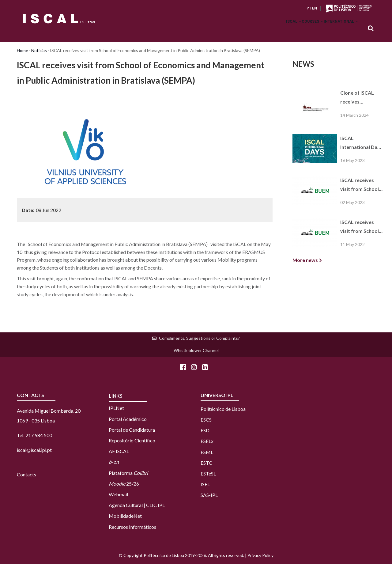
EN (315, 8)
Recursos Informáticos (132, 527)
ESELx (207, 441)
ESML (207, 452)
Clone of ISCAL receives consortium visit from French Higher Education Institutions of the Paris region (361, 98)
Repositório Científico (132, 440)
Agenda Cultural (126, 505)
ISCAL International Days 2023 (361, 143)
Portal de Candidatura (132, 430)
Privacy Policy (260, 555)
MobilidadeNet (125, 516)
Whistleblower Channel (196, 350)
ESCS (206, 420)
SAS (205, 495)
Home (23, 50)
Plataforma (128, 473)
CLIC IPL (155, 505)
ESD (205, 430)
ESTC (206, 463)
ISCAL (280, 29)
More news (305, 260)
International (338, 29)
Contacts (26, 474)
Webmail (118, 494)
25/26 (124, 484)
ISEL (205, 484)
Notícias (39, 50)
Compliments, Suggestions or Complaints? (199, 338)
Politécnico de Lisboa (223, 409)
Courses (304, 29)
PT (309, 8)
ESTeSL (208, 473)
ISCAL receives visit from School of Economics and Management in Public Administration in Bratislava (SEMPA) (360, 185)
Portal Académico (128, 419)
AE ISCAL (119, 451)
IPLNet (116, 408)
